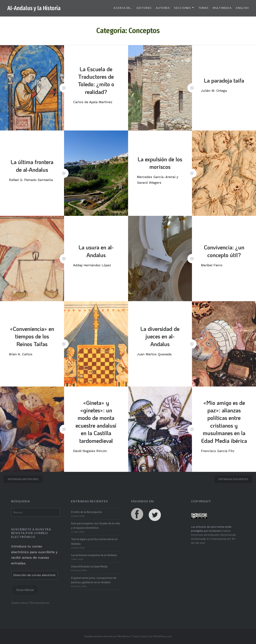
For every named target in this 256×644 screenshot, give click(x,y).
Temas (203, 8)
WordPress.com (162, 636)
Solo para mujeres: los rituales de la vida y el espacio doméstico (95, 526)
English (242, 8)
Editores (144, 8)
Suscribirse (25, 590)
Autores (163, 8)
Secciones (183, 8)
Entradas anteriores (23, 479)
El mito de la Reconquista (86, 512)
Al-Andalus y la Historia (34, 8)
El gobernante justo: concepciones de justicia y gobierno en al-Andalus (94, 580)
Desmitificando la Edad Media (89, 566)
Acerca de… (123, 8)
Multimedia (222, 8)
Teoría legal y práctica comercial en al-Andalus (95, 541)
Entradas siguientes (233, 479)
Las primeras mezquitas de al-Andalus (94, 555)
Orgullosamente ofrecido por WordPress (107, 636)
